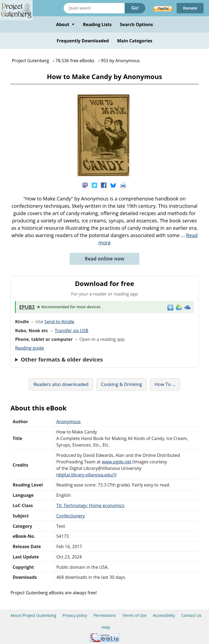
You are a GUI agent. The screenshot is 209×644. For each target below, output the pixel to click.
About (65, 24)
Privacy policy (75, 615)
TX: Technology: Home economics (90, 505)
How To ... (165, 384)
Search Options (136, 24)
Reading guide (29, 348)
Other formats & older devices (62, 360)
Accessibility (164, 615)
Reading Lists (97, 24)
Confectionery (71, 516)
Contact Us (191, 615)
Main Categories (135, 41)
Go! (135, 8)
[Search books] (94, 8)
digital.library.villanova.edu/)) (87, 475)
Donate (190, 8)
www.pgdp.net (117, 462)
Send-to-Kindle (59, 322)
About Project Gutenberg (33, 615)
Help (106, 627)
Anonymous (69, 422)
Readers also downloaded (61, 384)
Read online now (104, 259)
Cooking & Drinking (122, 384)
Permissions (105, 615)
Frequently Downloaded (83, 41)
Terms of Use (134, 615)
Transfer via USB (71, 331)
